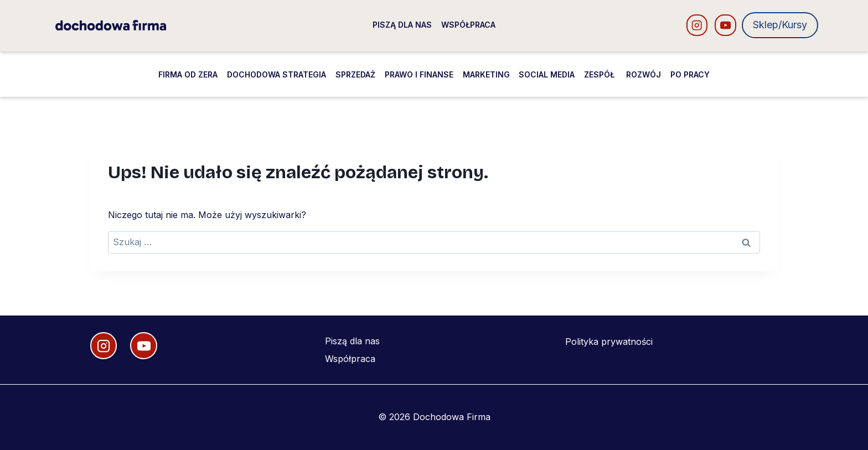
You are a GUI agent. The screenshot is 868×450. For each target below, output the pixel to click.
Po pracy (690, 74)
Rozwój (644, 74)
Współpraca (468, 25)
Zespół (600, 74)
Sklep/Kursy (780, 25)
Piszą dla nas (402, 25)
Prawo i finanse (419, 74)
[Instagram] (697, 25)
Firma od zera (188, 74)
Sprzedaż (355, 74)
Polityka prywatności (609, 342)
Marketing (486, 74)
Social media (547, 74)
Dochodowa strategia (277, 74)
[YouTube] (725, 25)
